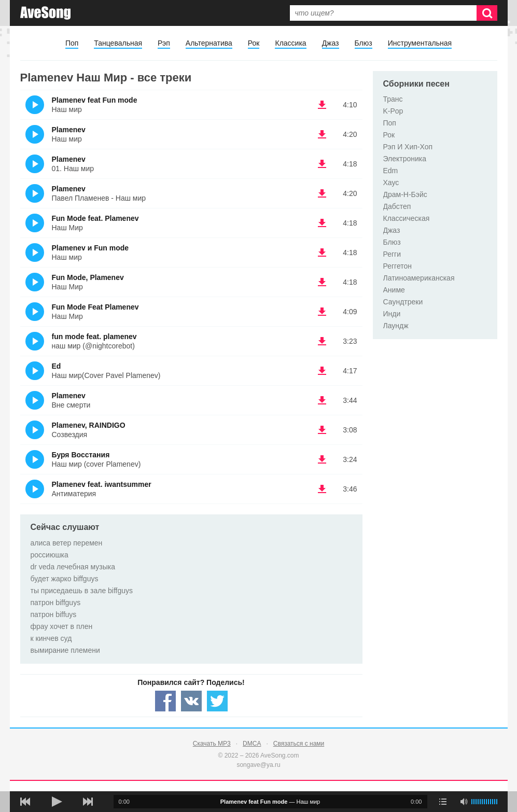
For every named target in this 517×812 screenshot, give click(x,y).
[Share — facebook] (165, 701)
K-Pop (393, 111)
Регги (392, 254)
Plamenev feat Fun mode (95, 100)
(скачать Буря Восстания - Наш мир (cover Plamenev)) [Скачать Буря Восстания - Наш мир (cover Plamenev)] (322, 459)
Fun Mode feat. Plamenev (95, 218)
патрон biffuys (54, 614)
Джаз (331, 43)
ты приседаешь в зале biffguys (82, 591)
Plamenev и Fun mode (90, 248)
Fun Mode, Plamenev (88, 277)
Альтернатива (209, 43)
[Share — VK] (191, 701)
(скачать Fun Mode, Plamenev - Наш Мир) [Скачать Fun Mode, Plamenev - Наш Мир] (322, 282)
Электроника (405, 159)
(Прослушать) (35, 105)
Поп (72, 43)
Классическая (407, 218)
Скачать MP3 (212, 744)
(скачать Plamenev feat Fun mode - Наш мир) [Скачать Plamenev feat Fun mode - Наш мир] (322, 105)
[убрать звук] (464, 802)
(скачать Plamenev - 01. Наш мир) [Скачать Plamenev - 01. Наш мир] (322, 164)
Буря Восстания (81, 455)
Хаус (391, 183)
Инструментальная (420, 43)
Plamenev (69, 130)
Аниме (394, 290)
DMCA (252, 744)
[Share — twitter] (217, 701)
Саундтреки (403, 302)
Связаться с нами (299, 744)
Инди (392, 314)
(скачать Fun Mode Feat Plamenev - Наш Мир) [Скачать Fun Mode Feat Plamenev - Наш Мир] (322, 312)
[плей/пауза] (57, 802)
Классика (290, 43)
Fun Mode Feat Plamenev (95, 307)
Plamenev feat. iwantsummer (102, 484)
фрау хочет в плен (62, 626)
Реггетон (398, 266)
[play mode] (443, 802)
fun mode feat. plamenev (94, 337)
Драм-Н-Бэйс (405, 194)
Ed (57, 366)
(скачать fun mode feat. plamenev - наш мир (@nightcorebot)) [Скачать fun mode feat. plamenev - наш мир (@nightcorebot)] (322, 341)
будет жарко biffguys (65, 579)
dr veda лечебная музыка (73, 567)
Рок (254, 43)
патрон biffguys (56, 603)
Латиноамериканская (419, 278)
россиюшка (50, 555)
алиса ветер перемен (67, 543)
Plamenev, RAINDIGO (89, 425)
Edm (391, 171)
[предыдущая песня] (25, 802)
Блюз (364, 43)
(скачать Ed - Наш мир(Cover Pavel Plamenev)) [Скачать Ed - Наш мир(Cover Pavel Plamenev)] (322, 371)
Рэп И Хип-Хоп (408, 147)
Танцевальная (118, 43)
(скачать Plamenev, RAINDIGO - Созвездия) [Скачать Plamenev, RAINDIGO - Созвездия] (322, 430)
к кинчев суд (51, 638)
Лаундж (396, 326)
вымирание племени (65, 650)
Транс (393, 99)
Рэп (164, 43)
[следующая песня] (88, 802)
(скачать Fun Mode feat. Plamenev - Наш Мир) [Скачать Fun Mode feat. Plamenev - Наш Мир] (322, 223)
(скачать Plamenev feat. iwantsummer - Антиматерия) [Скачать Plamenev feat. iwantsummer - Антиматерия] (322, 489)
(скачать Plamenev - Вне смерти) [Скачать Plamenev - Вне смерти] (322, 400)
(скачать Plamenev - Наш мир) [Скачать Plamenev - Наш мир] (322, 134)
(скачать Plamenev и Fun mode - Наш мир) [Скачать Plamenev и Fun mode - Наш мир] (322, 253)
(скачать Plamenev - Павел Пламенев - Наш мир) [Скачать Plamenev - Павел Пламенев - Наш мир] (322, 193)
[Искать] (487, 13)
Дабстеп (397, 206)
